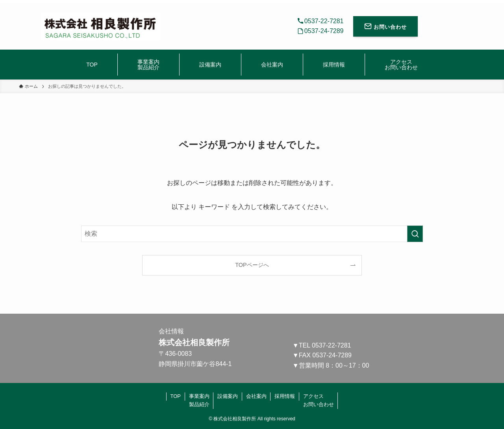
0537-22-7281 (332, 345)
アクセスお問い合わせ (319, 400)
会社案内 (256, 396)
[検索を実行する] (415, 234)
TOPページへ (252, 265)
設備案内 (228, 396)
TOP (176, 396)
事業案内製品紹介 (199, 400)
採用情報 (285, 396)
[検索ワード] (252, 234)
